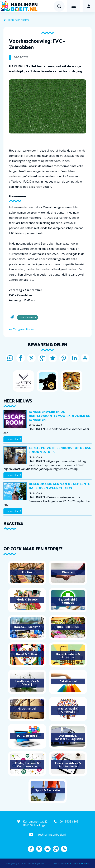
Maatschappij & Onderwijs (68, 710)
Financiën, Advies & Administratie (68, 765)
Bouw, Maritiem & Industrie (68, 656)
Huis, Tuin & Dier (68, 627)
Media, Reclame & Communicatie (27, 765)
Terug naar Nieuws (18, 20)
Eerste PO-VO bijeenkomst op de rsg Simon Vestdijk (60, 450)
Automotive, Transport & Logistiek (68, 737)
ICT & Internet (27, 736)
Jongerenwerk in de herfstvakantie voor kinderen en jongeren (60, 416)
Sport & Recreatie (47, 790)
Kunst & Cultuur (27, 654)
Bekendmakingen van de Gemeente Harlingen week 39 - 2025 (59, 486)
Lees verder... (12, 439)
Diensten (68, 572)
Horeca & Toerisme (27, 627)
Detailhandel (68, 681)
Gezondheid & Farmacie (68, 601)
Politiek (27, 572)
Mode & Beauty (27, 600)
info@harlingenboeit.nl (51, 835)
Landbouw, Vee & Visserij (27, 683)
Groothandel (27, 709)
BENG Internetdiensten (78, 863)
